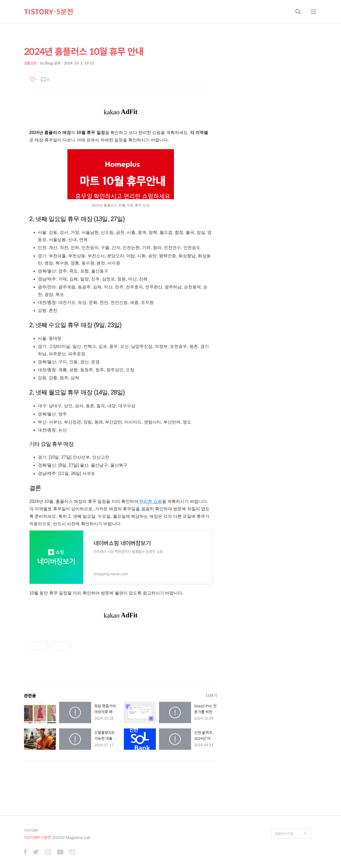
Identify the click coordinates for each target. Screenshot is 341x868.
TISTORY (31, 830)
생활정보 (30, 63)
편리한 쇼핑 (150, 501)
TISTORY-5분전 (49, 11)
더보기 (212, 695)
